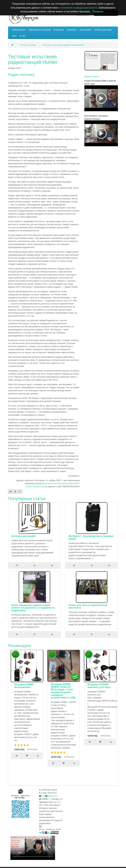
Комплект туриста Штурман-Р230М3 (25, 686)
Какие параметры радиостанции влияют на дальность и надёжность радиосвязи (33, 608)
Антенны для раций (23, 536)
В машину (59, 30)
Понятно (98, 12)
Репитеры (72, 30)
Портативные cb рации (40, 30)
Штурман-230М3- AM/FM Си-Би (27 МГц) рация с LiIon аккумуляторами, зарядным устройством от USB (99, 691)
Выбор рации (19, 30)
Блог (14, 36)
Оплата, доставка (103, 30)
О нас (22, 36)
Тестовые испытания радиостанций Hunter (64, 45)
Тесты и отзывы (28, 45)
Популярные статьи (27, 499)
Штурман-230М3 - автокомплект (61, 686)
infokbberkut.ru (50, 796)
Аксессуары (85, 30)
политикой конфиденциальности (79, 8)
